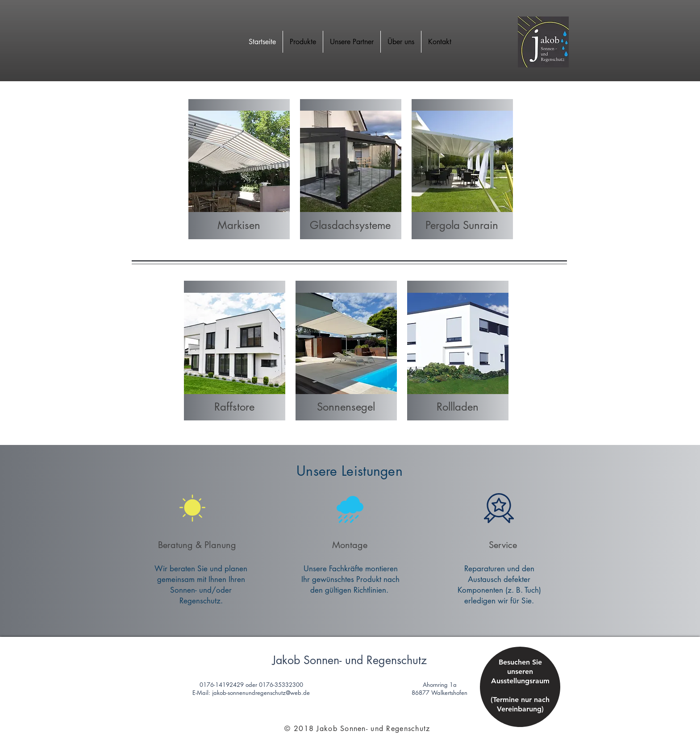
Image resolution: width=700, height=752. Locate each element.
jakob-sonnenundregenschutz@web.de (261, 693)
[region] (520, 694)
